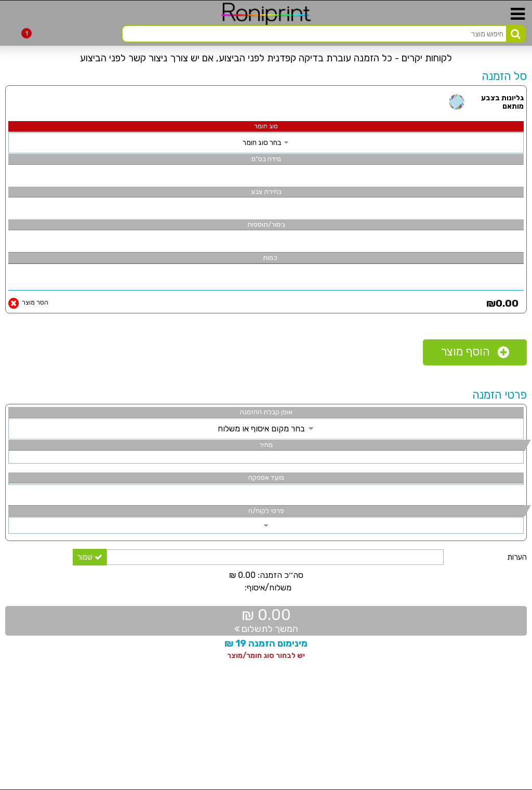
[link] (5, 69)
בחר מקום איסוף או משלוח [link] (266, 429)
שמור (90, 557)
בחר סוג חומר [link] (266, 143)
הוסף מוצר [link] (475, 352)
